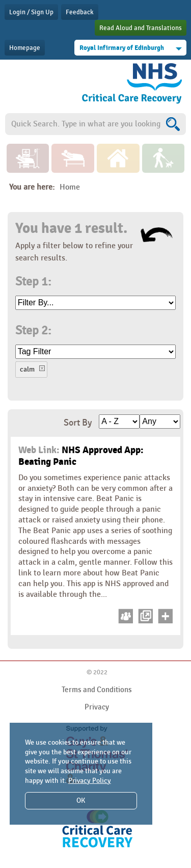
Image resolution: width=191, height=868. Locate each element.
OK (81, 800)
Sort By (78, 423)
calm (27, 369)
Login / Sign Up (31, 12)
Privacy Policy (90, 781)
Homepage (25, 48)
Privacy (97, 707)
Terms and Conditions (97, 690)
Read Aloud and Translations (141, 28)
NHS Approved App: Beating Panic (81, 456)
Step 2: (33, 331)
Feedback (80, 12)
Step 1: (33, 282)
